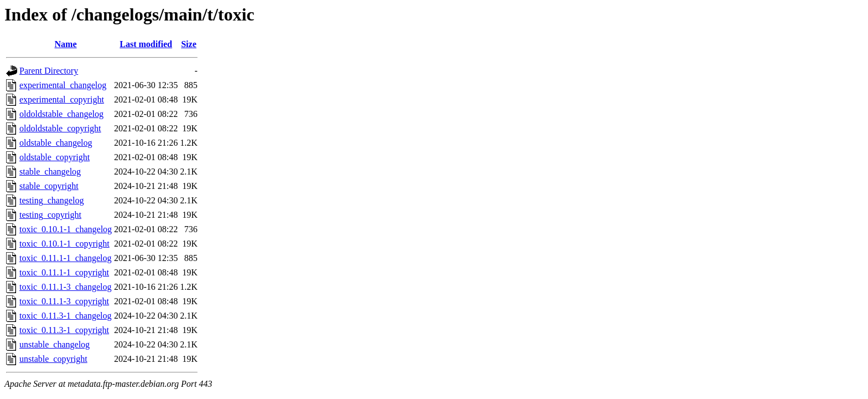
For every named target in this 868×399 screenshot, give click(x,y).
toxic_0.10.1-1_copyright (64, 244)
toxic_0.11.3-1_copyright (64, 330)
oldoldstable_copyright (60, 128)
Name (66, 44)
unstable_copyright (53, 359)
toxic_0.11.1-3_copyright (64, 301)
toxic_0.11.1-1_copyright (64, 272)
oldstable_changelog (56, 143)
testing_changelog (51, 200)
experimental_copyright (62, 99)
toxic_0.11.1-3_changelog (65, 287)
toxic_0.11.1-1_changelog (65, 258)
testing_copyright (50, 215)
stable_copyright (49, 186)
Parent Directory (49, 71)
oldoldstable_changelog (61, 114)
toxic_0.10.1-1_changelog (66, 229)
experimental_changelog (63, 85)
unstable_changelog (55, 344)
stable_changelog (50, 172)
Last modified (146, 44)
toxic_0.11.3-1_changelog (65, 316)
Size (189, 44)
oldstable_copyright (55, 157)
